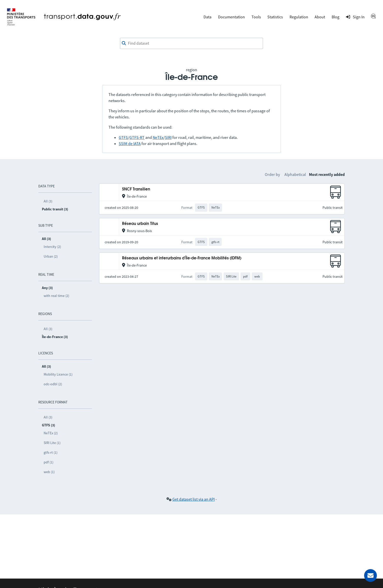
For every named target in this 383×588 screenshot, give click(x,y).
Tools (256, 17)
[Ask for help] (370, 575)
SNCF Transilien (136, 189)
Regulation (299, 17)
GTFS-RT (137, 137)
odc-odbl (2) (53, 384)
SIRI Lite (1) (52, 443)
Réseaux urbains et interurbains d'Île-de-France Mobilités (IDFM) (182, 258)
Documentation (231, 17)
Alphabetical (295, 174)
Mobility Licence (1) (58, 374)
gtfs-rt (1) (51, 452)
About (320, 17)
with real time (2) (56, 296)
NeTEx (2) (51, 433)
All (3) (48, 201)
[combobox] (192, 43)
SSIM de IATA (130, 143)
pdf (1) (49, 462)
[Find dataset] (192, 43)
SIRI (168, 137)
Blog (336, 17)
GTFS (123, 137)
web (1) (49, 472)
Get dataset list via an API (194, 499)
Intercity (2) (52, 247)
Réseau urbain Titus (140, 224)
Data (207, 17)
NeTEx (158, 137)
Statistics (275, 17)
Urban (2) (51, 256)
